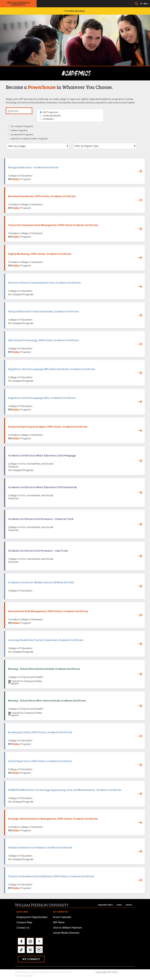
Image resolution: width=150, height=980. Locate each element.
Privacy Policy (127, 972)
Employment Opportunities (32, 917)
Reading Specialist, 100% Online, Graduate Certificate (40, 732)
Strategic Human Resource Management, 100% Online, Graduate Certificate (53, 819)
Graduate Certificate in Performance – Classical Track (41, 519)
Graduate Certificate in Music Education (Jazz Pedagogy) (42, 455)
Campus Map (24, 922)
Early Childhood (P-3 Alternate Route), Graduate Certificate (44, 311)
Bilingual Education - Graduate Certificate (33, 167)
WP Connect (31, 959)
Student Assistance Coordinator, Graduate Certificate (40, 847)
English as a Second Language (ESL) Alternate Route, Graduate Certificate (52, 369)
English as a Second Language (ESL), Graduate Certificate (42, 398)
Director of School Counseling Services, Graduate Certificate (44, 283)
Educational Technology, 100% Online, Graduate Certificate (44, 340)
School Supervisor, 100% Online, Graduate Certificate (40, 761)
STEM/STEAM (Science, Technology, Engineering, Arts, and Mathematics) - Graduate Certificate (65, 790)
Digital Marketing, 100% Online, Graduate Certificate (40, 254)
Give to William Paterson (67, 928)
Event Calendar (62, 917)
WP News (59, 922)
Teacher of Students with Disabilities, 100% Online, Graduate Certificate (51, 876)
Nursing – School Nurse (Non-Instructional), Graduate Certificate (47, 700)
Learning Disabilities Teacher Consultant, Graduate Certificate (46, 640)
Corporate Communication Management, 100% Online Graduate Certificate (53, 225)
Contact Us (23, 928)
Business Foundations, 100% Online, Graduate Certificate (42, 196)
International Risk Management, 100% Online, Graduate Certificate (48, 611)
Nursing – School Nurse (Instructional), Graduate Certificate (44, 669)
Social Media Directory (66, 933)
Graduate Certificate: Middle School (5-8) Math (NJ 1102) (41, 582)
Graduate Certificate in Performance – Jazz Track (38, 551)
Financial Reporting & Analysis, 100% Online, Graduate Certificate (48, 427)
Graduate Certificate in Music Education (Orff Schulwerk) (42, 487)
